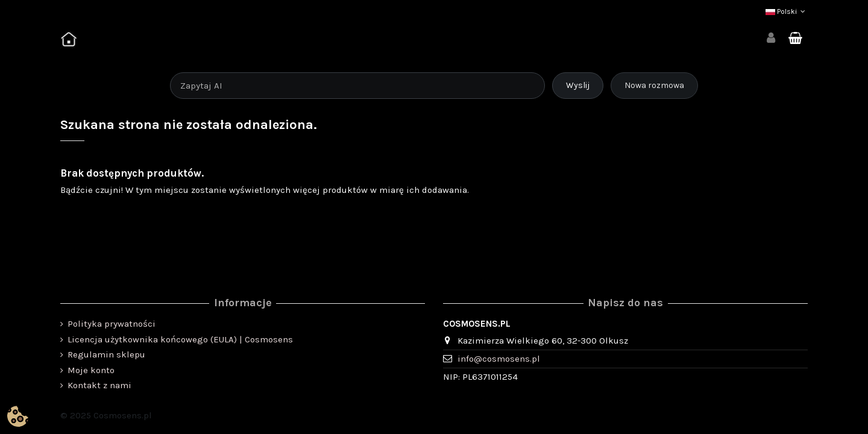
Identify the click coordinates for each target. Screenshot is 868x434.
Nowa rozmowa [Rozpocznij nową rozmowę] (654, 85)
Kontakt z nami (99, 385)
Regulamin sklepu (106, 354)
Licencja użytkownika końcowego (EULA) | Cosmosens (180, 339)
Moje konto (91, 370)
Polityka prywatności (112, 324)
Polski (787, 11)
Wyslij (578, 85)
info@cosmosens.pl (499, 359)
